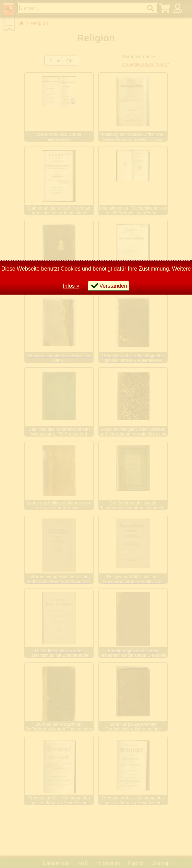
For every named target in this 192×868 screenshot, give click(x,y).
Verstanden (113, 286)
